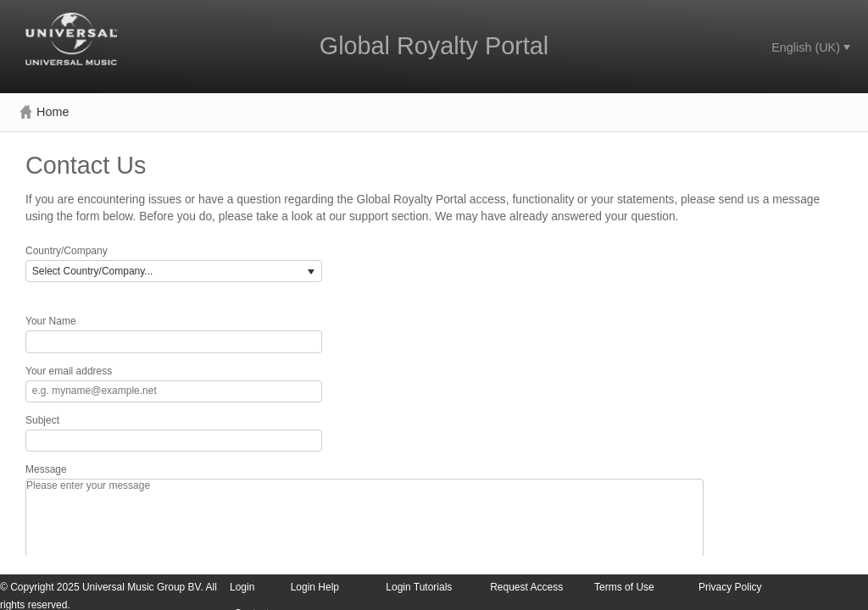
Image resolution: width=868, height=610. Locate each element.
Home (44, 112)
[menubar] (809, 48)
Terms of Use (624, 587)
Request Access (526, 587)
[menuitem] (809, 48)
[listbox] (174, 271)
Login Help (315, 587)
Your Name (51, 322)
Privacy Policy (730, 587)
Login (242, 587)
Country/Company (67, 251)
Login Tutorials (419, 587)
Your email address (69, 372)
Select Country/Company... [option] (93, 271)
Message (46, 470)
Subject (42, 421)
